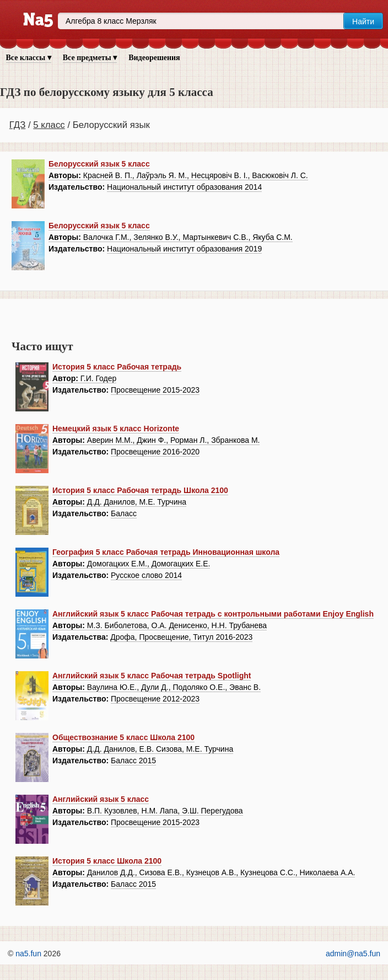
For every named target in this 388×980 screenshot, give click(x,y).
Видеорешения (154, 58)
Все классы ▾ (29, 58)
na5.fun (28, 954)
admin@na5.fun (353, 954)
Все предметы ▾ (90, 58)
